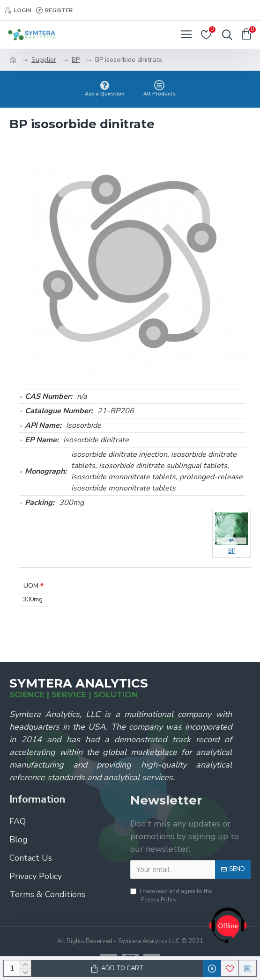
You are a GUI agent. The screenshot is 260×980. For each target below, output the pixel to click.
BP (76, 60)
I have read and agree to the (171, 896)
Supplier (44, 60)
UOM (31, 586)
